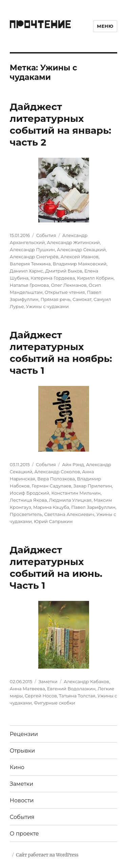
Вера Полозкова (56, 479)
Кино (17, 767)
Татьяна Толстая (77, 696)
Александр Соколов (57, 472)
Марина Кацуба (51, 507)
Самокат (82, 299)
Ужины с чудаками (47, 306)
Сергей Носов (41, 696)
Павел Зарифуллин (93, 507)
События (46, 235)
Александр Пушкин (32, 249)
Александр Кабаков (86, 681)
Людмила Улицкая (70, 500)
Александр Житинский (73, 242)
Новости (22, 800)
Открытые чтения (65, 292)
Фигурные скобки (55, 703)
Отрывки (23, 751)
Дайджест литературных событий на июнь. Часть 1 (56, 568)
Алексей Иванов (80, 257)
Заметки (48, 681)
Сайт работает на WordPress (47, 855)
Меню (105, 26)
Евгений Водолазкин (71, 689)
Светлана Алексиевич (69, 514)
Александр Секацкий (81, 249)
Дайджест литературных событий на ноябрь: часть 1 (61, 353)
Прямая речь (56, 299)
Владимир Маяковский (80, 264)
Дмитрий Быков (64, 271)
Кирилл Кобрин (95, 278)
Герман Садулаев (52, 486)
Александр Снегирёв (34, 257)
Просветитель (26, 514)
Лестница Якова (28, 500)
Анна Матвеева (27, 689)
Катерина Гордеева (53, 278)
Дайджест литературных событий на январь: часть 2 (61, 124)
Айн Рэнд (73, 464)
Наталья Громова (29, 285)
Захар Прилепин (93, 486)
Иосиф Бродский (30, 493)
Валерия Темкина (30, 264)
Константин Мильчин (76, 493)
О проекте (24, 834)
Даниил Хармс (27, 271)
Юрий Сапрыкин (53, 521)
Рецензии (24, 734)
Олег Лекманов (69, 285)
